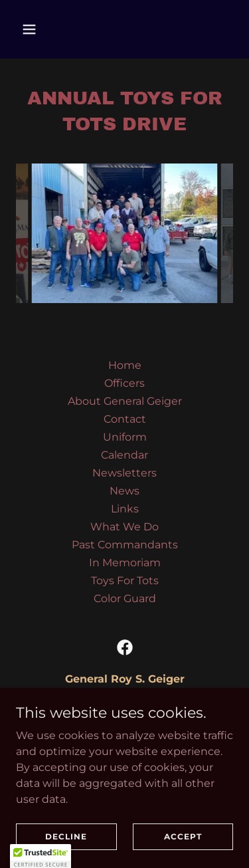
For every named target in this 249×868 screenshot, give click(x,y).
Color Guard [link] (125, 598)
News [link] (124, 491)
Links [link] (125, 509)
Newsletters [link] (124, 473)
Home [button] (125, 365)
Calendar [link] (124, 455)
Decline (66, 836)
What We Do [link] (124, 527)
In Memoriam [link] (125, 563)
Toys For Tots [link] (125, 581)
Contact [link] (125, 419)
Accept (183, 836)
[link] (125, 647)
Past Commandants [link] (125, 545)
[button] (41, 29)
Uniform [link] (125, 437)
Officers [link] (124, 383)
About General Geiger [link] (125, 401)
